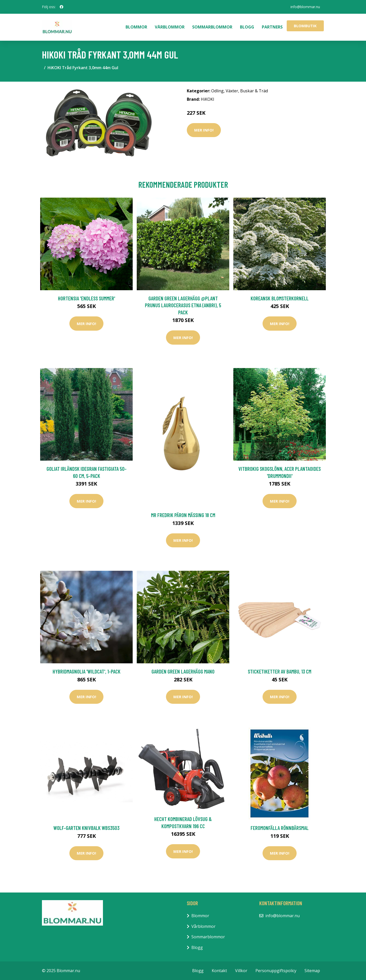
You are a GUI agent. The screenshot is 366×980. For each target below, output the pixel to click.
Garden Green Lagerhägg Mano (183, 671)
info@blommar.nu (305, 7)
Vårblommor (170, 27)
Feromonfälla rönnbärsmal (280, 828)
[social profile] (62, 7)
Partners (272, 27)
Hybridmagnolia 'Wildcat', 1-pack (87, 671)
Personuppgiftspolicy (276, 971)
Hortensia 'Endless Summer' (87, 298)
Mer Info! (204, 130)
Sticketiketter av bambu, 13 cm (280, 671)
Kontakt (219, 971)
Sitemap (312, 971)
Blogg (247, 27)
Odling (217, 91)
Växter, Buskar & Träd (247, 91)
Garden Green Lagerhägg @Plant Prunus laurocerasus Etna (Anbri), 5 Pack (183, 305)
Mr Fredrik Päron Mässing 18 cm (183, 515)
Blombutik (305, 26)
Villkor (241, 971)
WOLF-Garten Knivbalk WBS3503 (86, 828)
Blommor (136, 27)
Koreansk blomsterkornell (280, 298)
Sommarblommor (212, 27)
